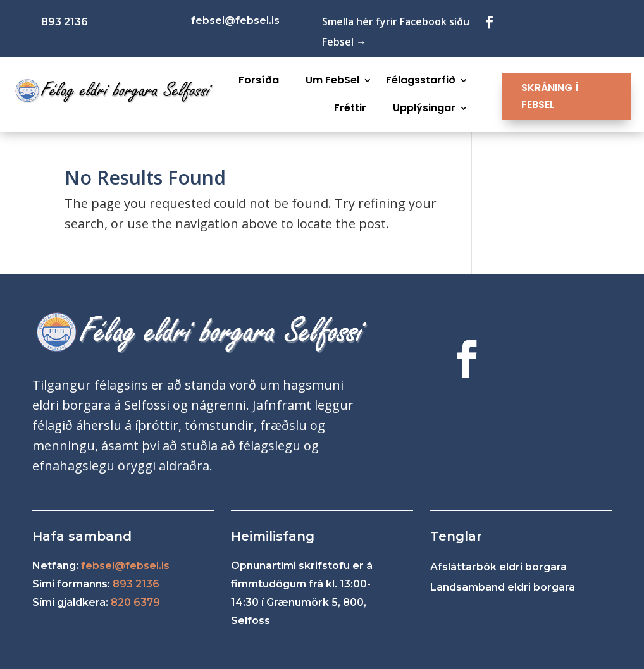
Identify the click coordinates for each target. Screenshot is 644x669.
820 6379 (135, 602)
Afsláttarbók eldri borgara (498, 567)
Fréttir (350, 108)
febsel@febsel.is (125, 566)
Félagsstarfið (421, 80)
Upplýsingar (424, 108)
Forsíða (259, 80)
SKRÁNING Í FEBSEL (550, 96)
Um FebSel (332, 80)
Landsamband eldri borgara (503, 587)
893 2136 (136, 584)
